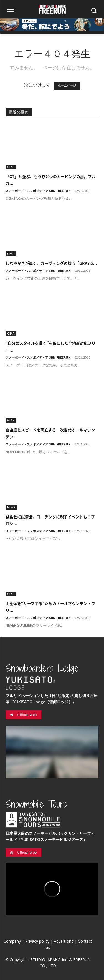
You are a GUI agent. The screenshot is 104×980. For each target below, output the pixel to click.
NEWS (11, 507)
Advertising (64, 941)
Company (12, 941)
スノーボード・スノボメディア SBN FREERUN (38, 191)
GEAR (11, 167)
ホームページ (67, 86)
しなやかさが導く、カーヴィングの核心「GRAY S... (51, 263)
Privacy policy (37, 941)
